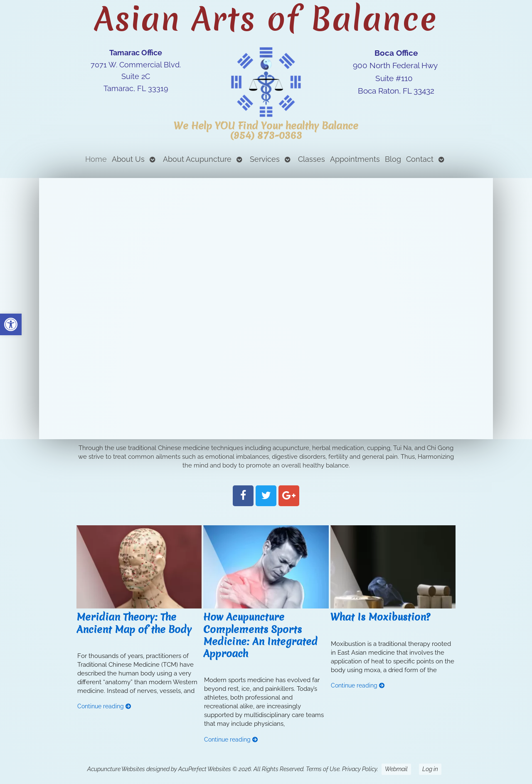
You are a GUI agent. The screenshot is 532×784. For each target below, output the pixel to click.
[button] (11, 324)
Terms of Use (323, 769)
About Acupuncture (197, 159)
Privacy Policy (360, 769)
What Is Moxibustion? (380, 617)
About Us (128, 159)
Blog (393, 159)
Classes (312, 159)
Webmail (396, 769)
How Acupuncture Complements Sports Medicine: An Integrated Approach (260, 635)
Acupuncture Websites (116, 769)
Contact (420, 159)
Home (96, 159)
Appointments (355, 159)
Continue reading (104, 706)
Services (265, 159)
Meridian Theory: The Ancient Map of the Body (134, 623)
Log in (430, 769)
